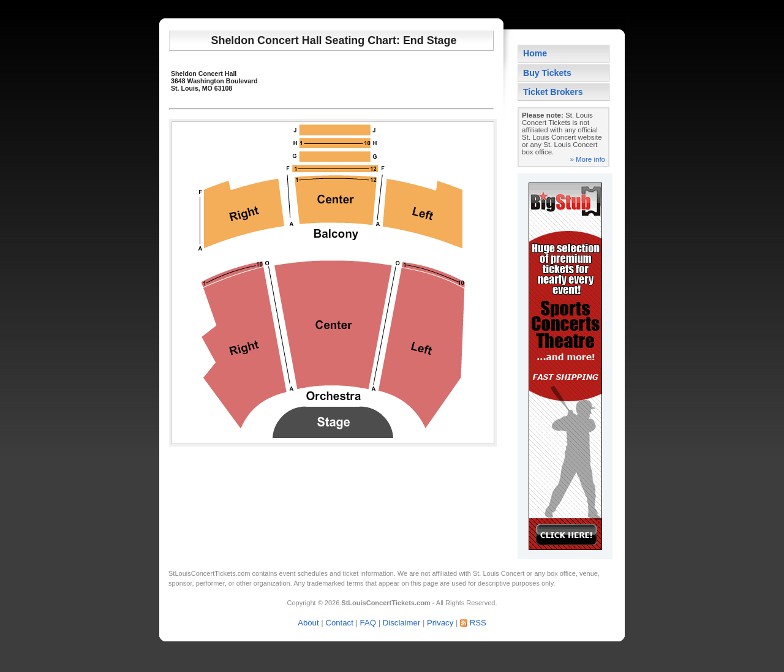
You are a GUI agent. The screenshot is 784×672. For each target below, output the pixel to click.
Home (535, 53)
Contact (339, 623)
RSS (478, 623)
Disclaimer (402, 623)
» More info (587, 159)
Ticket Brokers (553, 92)
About (308, 623)
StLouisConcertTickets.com (209, 573)
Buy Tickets (547, 73)
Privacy (440, 623)
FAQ (368, 623)
